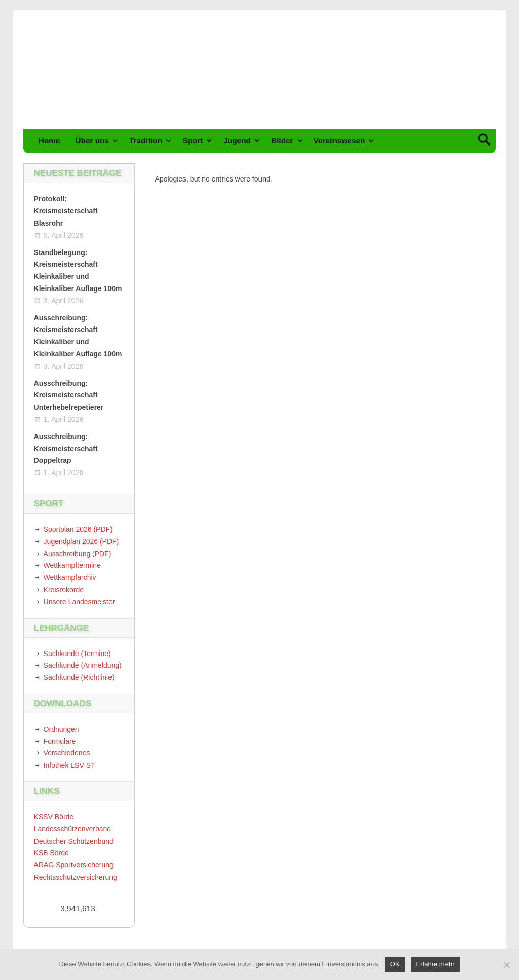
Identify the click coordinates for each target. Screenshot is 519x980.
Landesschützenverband (73, 829)
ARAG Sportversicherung (74, 865)
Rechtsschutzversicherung (76, 877)
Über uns (92, 141)
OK (395, 964)
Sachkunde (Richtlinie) (79, 677)
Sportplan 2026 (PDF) (78, 529)
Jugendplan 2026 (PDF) (81, 541)
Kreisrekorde (64, 590)
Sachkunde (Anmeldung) (83, 665)
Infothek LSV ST (69, 765)
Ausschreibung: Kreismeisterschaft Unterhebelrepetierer (69, 395)
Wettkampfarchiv (70, 577)
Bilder (282, 141)
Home (49, 141)
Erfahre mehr (435, 964)
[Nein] (506, 965)
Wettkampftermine (72, 565)
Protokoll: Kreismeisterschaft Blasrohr (66, 211)
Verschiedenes (67, 753)
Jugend (237, 141)
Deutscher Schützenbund (74, 841)
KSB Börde (51, 853)
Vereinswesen (340, 141)
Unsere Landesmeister (79, 602)
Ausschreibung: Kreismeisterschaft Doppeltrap (66, 449)
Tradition (146, 141)
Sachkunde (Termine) (77, 654)
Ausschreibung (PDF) (78, 554)
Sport (193, 141)
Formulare (60, 741)
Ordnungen (61, 729)
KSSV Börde (54, 817)
